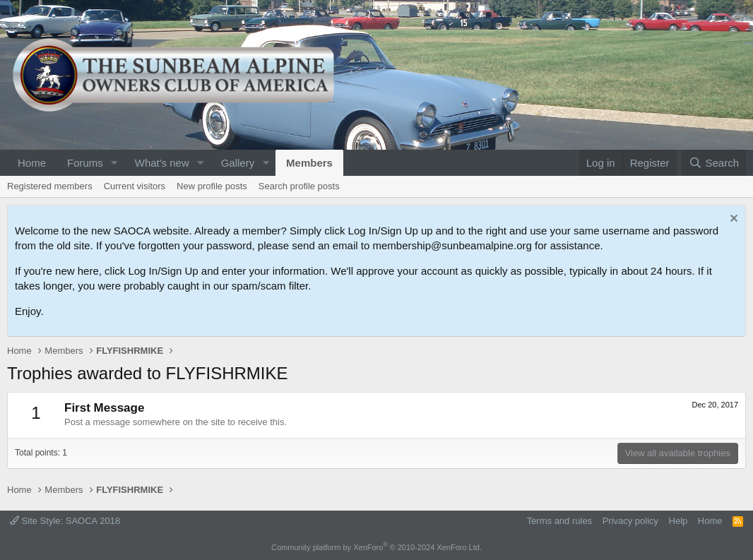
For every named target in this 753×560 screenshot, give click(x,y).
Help (678, 521)
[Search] (714, 163)
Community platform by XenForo (376, 547)
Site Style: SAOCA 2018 (65, 521)
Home (32, 163)
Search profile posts (299, 186)
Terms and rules (559, 521)
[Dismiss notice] (732, 220)
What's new (162, 163)
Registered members (50, 186)
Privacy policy (630, 521)
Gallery (238, 163)
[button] (114, 163)
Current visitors (135, 186)
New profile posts (212, 186)
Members (309, 163)
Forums (85, 163)
